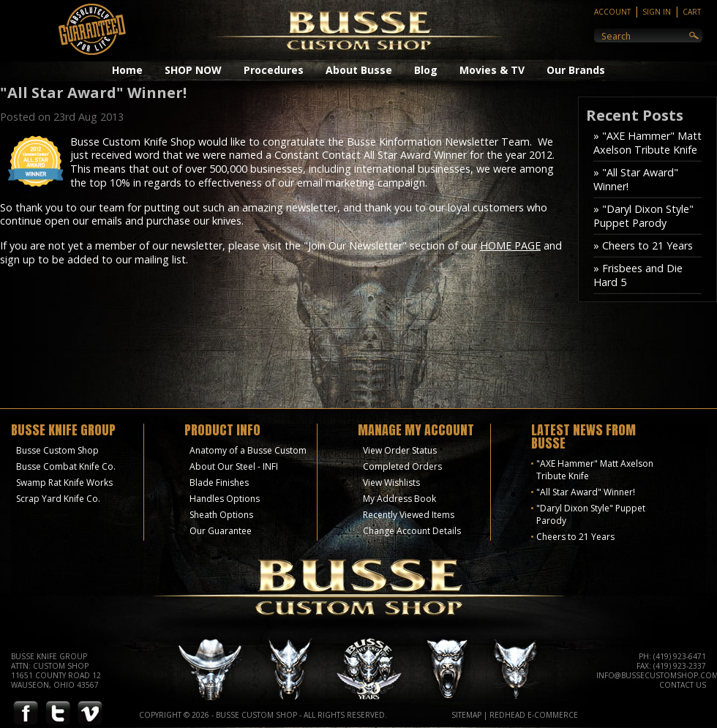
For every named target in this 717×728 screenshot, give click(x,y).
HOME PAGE (510, 245)
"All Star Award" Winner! (586, 492)
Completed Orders (402, 466)
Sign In (657, 12)
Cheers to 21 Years (575, 537)
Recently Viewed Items (409, 515)
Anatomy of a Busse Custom (248, 450)
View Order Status (400, 450)
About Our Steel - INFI (234, 466)
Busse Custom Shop (57, 450)
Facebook (26, 714)
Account (612, 12)
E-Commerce (553, 715)
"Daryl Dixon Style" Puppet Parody (591, 514)
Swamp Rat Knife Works (64, 483)
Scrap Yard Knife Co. (58, 499)
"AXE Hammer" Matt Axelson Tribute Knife (595, 470)
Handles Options (225, 499)
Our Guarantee (221, 531)
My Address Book (399, 499)
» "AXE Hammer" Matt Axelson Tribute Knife (647, 143)
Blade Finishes (219, 483)
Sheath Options (221, 515)
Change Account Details (412, 531)
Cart (692, 12)
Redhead (507, 715)
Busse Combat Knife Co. (66, 466)
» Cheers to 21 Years (643, 245)
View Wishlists (391, 483)
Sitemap (466, 715)
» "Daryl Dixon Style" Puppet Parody (643, 216)
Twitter (58, 714)
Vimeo (90, 714)
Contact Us (683, 685)
